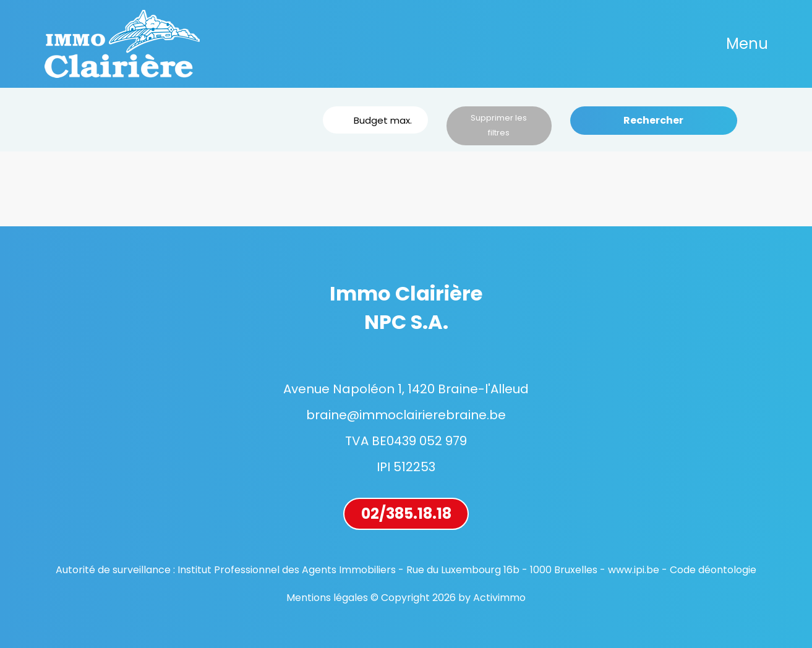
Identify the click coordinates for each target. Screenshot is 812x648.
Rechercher (653, 120)
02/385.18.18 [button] (406, 514)
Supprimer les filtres (499, 125)
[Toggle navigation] (747, 44)
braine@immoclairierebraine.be (406, 415)
